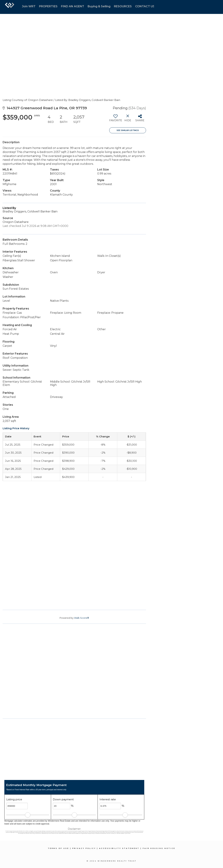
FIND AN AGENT (73, 6)
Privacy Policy (84, 848)
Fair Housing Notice (159, 848)
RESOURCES (123, 6)
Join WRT (29, 6)
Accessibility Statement (119, 848)
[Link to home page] (10, 7)
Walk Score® (82, 618)
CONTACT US (145, 6)
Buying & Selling (99, 6)
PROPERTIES (48, 6)
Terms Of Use (58, 848)
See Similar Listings (128, 130)
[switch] (115, 119)
